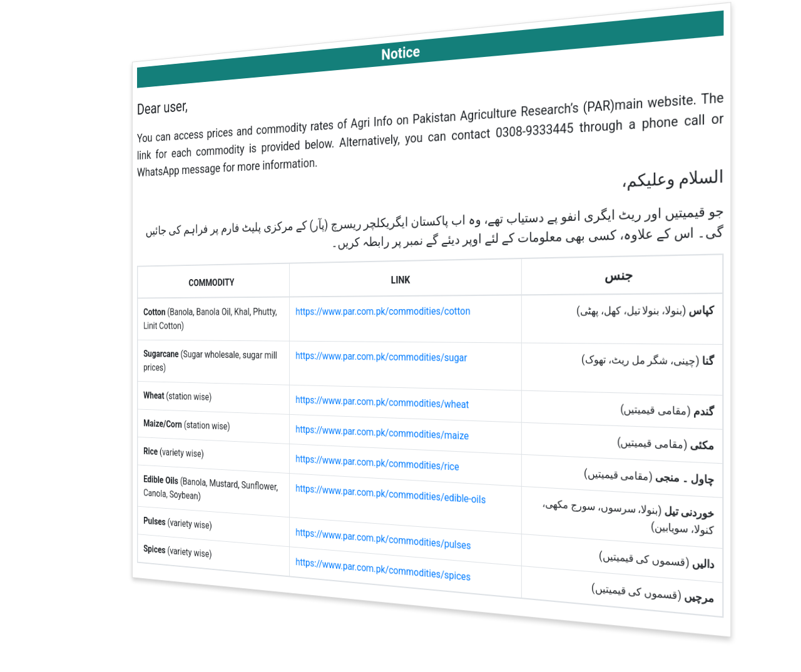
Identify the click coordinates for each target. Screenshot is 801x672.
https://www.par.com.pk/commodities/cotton (384, 311)
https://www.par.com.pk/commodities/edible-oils (391, 494)
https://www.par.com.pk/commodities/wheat (384, 402)
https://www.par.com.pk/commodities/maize (384, 432)
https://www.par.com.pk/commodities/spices (384, 569)
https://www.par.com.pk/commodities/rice (379, 462)
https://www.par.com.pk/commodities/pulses (385, 539)
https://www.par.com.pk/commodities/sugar (383, 356)
